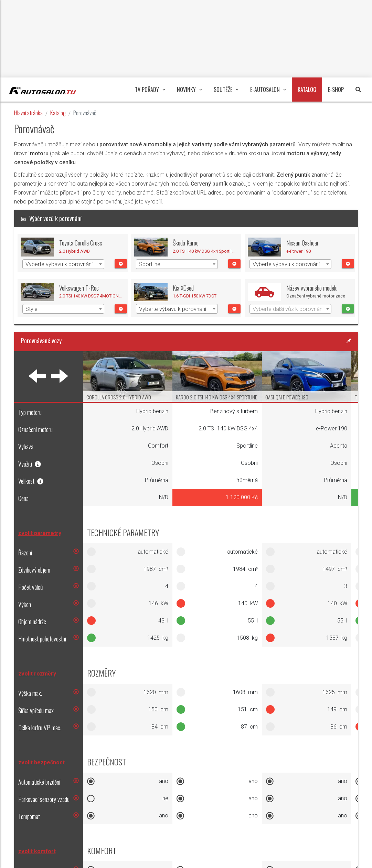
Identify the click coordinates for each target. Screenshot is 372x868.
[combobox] (63, 264)
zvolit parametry (40, 533)
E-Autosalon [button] (268, 90)
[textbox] (290, 309)
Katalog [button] (307, 90)
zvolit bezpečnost (41, 762)
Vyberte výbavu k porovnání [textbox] (59, 264)
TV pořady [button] (150, 90)
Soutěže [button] (226, 90)
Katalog (58, 113)
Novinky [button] (189, 90)
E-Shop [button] (336, 90)
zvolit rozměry (37, 674)
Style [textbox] (31, 309)
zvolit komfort (37, 851)
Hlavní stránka (28, 113)
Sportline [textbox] (150, 264)
